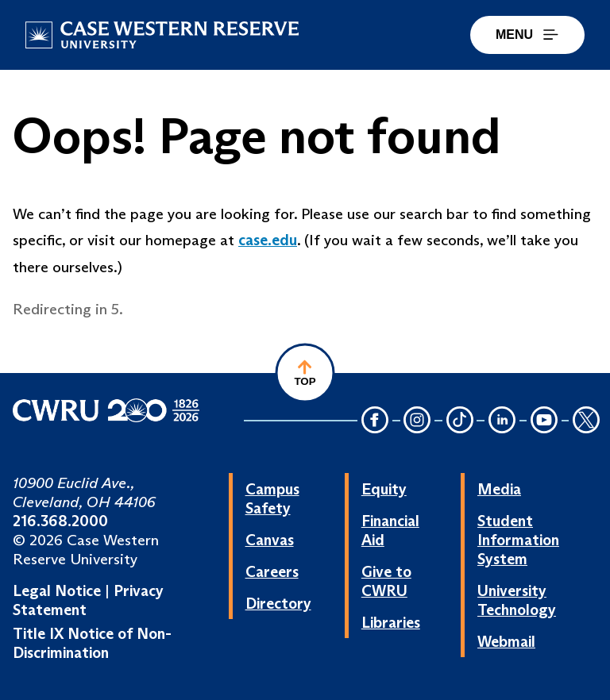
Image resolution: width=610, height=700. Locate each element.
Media (499, 489)
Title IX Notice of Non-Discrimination (92, 643)
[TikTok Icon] (460, 421)
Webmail (506, 641)
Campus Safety (272, 498)
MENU (527, 35)
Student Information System (518, 540)
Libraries (391, 622)
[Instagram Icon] (418, 421)
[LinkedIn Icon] (502, 421)
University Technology (517, 600)
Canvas (270, 540)
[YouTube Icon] (544, 421)
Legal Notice (57, 590)
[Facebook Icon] (375, 421)
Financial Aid (390, 530)
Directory (278, 603)
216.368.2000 (60, 521)
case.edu (268, 240)
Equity (384, 489)
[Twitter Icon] (586, 421)
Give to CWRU (386, 581)
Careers (272, 571)
